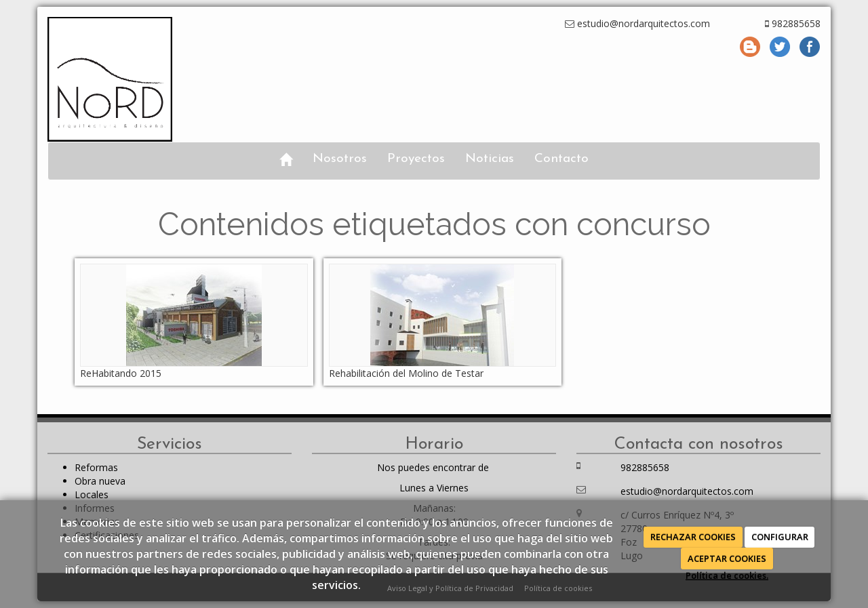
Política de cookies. (727, 575)
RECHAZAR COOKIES (693, 537)
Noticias (490, 159)
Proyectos (416, 159)
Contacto (561, 159)
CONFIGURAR (780, 537)
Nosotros (340, 159)
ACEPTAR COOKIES (727, 559)
